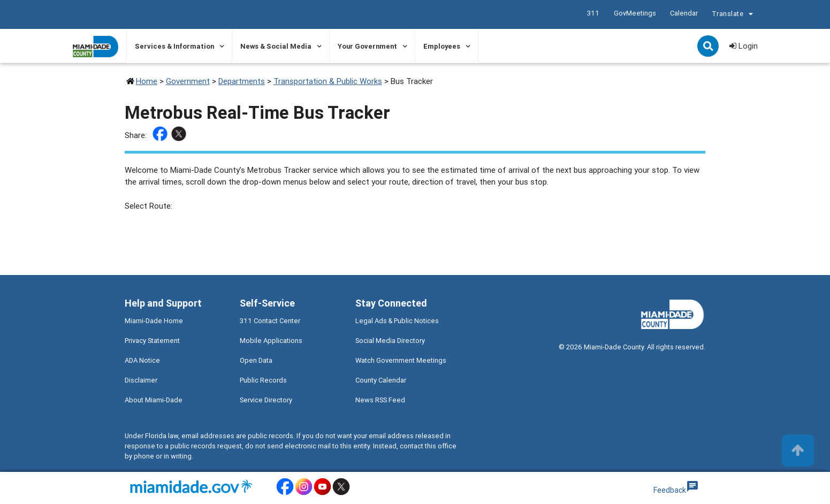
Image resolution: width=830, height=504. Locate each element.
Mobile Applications (271, 341)
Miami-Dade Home (154, 321)
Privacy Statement (152, 341)
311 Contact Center (270, 321)
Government (188, 81)
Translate (734, 15)
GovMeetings (634, 13)
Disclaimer (141, 380)
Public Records (263, 380)
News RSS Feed (380, 400)
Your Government (367, 46)
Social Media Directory (390, 341)
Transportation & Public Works (328, 81)
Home (147, 81)
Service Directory (266, 400)
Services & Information (174, 46)
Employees (442, 46)
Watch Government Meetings (401, 360)
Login (744, 46)
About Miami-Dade (154, 400)
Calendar (683, 13)
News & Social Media (276, 46)
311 (593, 13)
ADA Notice (142, 360)
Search (709, 47)
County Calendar (381, 380)
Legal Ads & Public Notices (397, 321)
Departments (242, 81)
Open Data (256, 360)
